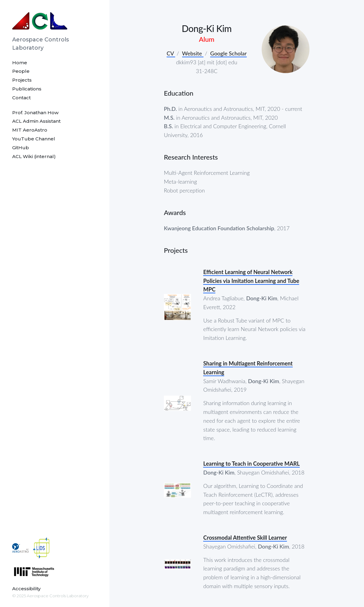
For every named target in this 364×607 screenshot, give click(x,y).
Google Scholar (228, 53)
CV (171, 53)
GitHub (21, 148)
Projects (22, 80)
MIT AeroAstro (30, 130)
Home (20, 63)
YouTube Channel (34, 139)
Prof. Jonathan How (35, 113)
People (21, 71)
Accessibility (26, 589)
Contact (21, 98)
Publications (27, 89)
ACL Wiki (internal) (34, 156)
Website (193, 53)
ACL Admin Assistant (36, 121)
